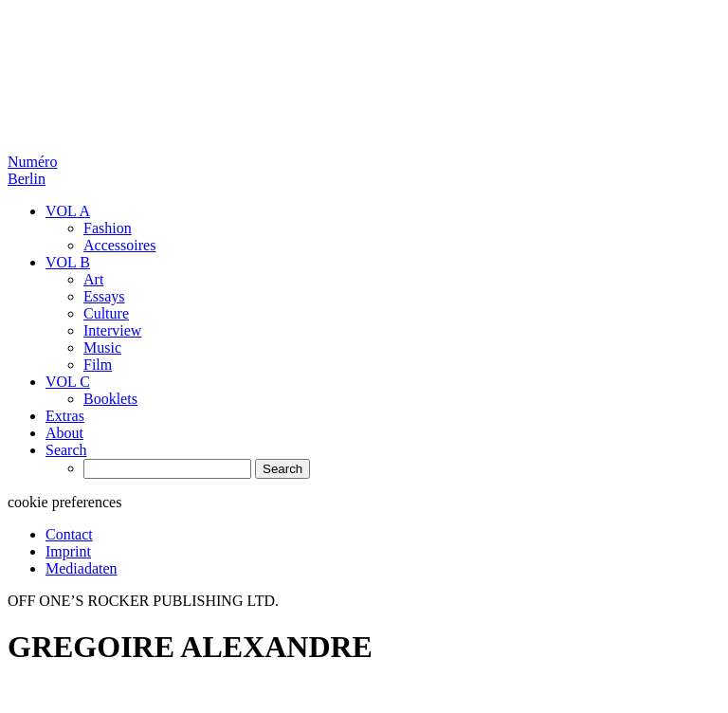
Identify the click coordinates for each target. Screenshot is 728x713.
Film (98, 365)
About (64, 433)
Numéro (32, 170)
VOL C (68, 382)
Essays (104, 296)
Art (93, 279)
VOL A (68, 211)
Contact (69, 534)
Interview (112, 330)
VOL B (68, 262)
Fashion (108, 228)
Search (66, 450)
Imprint (68, 551)
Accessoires (119, 245)
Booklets (110, 399)
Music (102, 347)
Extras (65, 416)
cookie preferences (64, 502)
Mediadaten (82, 568)
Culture (106, 313)
